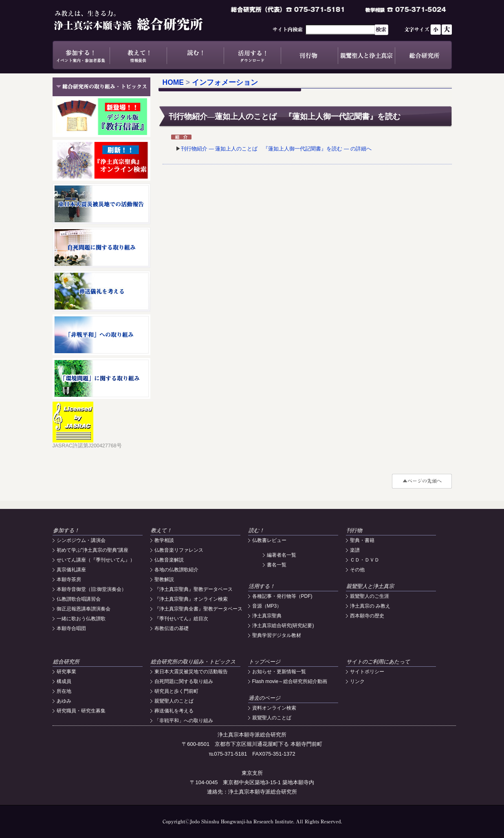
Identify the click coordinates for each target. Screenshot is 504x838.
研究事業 (66, 672)
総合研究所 (423, 55)
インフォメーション (225, 82)
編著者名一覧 (282, 555)
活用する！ (252, 55)
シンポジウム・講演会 (81, 540)
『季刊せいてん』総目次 (181, 619)
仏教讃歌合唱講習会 (79, 599)
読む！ (195, 55)
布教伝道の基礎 (172, 628)
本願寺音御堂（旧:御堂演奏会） (91, 589)
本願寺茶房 (69, 579)
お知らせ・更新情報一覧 (279, 672)
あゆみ (64, 701)
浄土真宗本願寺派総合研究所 (140, 20)
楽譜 (355, 550)
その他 (357, 570)
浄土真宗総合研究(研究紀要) (283, 626)
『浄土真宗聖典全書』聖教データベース (198, 609)
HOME (173, 82)
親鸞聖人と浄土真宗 (366, 55)
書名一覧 (277, 565)
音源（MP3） (267, 606)
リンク (357, 681)
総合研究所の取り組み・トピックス (193, 662)
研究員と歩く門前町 (176, 691)
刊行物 (309, 55)
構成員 (64, 681)
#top (422, 481)
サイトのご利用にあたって (378, 662)
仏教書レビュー (269, 540)
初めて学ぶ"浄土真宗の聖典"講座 (93, 550)
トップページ (264, 662)
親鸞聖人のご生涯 (370, 596)
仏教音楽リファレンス (179, 550)
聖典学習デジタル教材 (277, 635)
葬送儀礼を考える (174, 711)
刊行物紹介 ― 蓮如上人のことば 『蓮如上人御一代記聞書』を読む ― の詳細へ (276, 149)
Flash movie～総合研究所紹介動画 (290, 681)
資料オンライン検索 (274, 708)
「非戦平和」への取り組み (184, 721)
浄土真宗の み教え (370, 606)
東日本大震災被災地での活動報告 (191, 672)
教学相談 (164, 540)
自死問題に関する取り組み (184, 681)
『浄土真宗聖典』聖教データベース (194, 589)
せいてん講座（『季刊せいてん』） (96, 560)
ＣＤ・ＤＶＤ (365, 560)
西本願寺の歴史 (367, 616)
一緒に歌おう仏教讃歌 (81, 619)
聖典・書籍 (362, 540)
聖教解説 (164, 579)
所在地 (64, 691)
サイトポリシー (367, 672)
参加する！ (81, 55)
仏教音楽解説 (169, 560)
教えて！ (138, 55)
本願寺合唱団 (71, 628)
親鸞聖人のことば (174, 701)
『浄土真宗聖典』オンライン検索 (191, 599)
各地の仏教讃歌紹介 (176, 570)
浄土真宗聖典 (267, 616)
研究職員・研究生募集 (81, 711)
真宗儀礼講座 (71, 570)
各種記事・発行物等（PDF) (282, 596)
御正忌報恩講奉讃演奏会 (84, 609)
